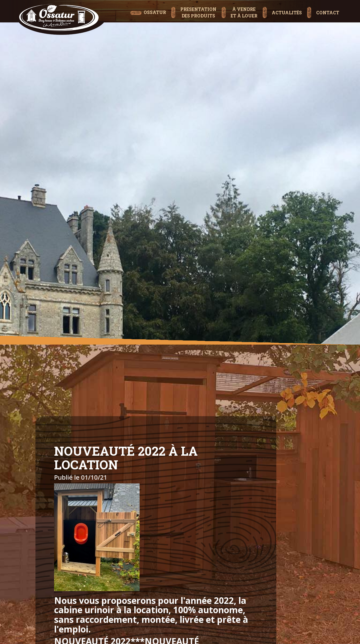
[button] (194, 6)
